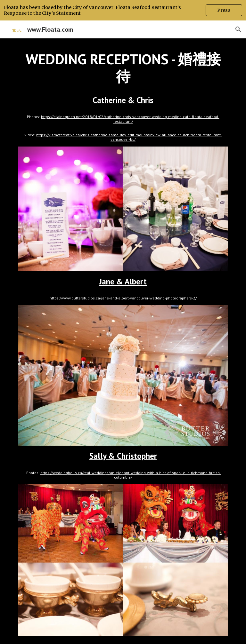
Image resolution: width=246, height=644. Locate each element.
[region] (123, 10)
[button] (238, 29)
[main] (123, 68)
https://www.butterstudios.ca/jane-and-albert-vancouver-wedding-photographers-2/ (123, 298)
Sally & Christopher (123, 456)
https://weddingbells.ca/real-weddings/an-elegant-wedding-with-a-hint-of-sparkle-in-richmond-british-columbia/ (131, 475)
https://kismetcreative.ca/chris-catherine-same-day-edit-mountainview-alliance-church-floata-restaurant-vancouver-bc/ (129, 137)
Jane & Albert (123, 281)
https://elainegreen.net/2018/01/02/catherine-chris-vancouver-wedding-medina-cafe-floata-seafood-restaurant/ (130, 119)
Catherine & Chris (123, 100)
